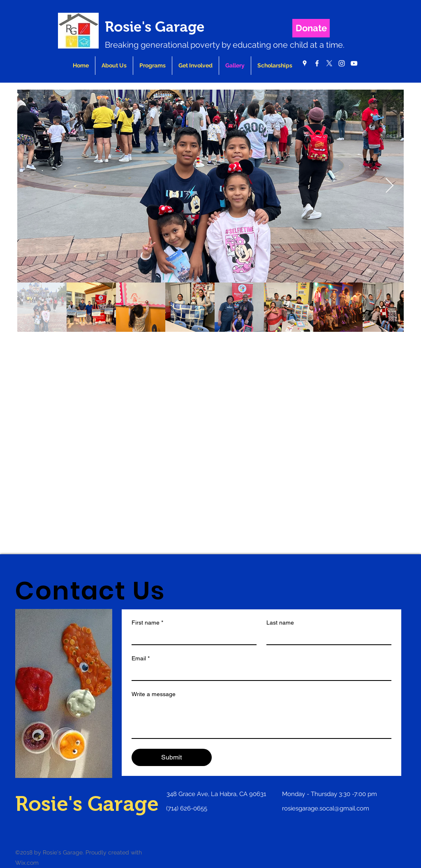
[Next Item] (390, 186)
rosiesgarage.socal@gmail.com (326, 808)
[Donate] (311, 28)
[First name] (192, 637)
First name (147, 623)
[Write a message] (261, 720)
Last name (280, 623)
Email (141, 659)
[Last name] (326, 637)
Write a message (154, 694)
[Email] (259, 673)
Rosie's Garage (155, 27)
